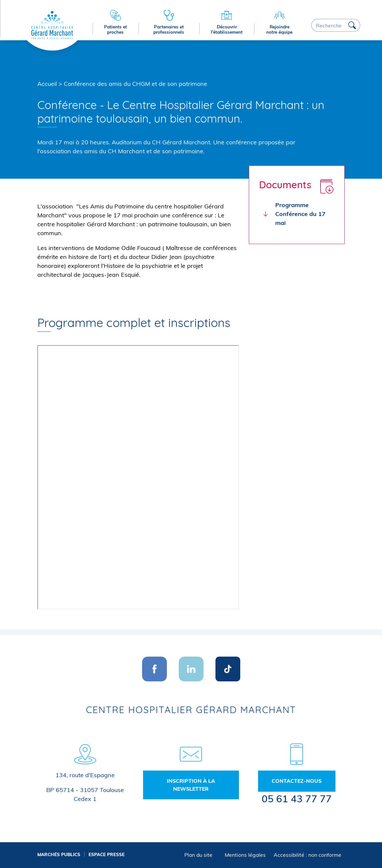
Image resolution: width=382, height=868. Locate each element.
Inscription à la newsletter (191, 785)
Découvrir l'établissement (227, 29)
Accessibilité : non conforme (307, 855)
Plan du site (198, 855)
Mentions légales (245, 855)
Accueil (47, 84)
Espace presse (107, 854)
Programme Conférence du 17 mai (300, 214)
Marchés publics (59, 854)
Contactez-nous (297, 781)
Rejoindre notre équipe (279, 29)
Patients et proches (115, 29)
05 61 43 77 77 (297, 799)
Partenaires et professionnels (169, 29)
